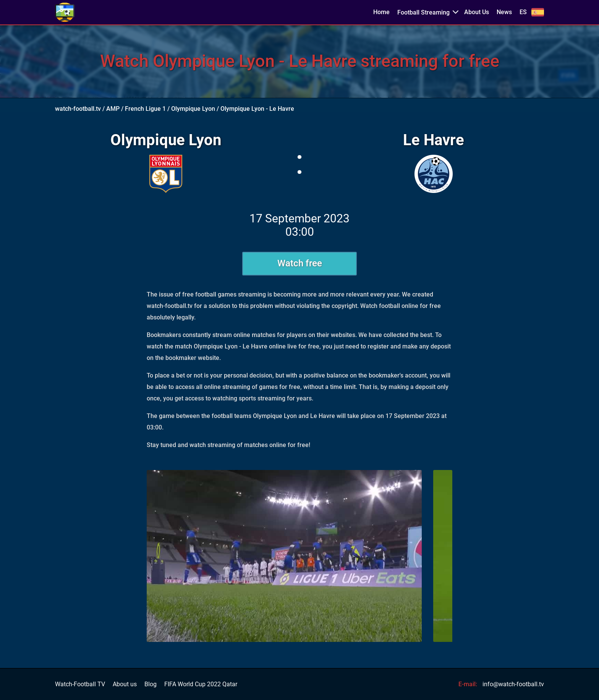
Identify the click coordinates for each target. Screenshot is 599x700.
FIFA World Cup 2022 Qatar (201, 684)
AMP (113, 109)
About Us (477, 12)
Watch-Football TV (80, 684)
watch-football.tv (78, 109)
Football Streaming (423, 12)
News (504, 12)
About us (125, 684)
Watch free (300, 263)
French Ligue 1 (145, 109)
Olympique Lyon (193, 109)
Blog (151, 684)
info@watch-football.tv (513, 684)
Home (381, 12)
